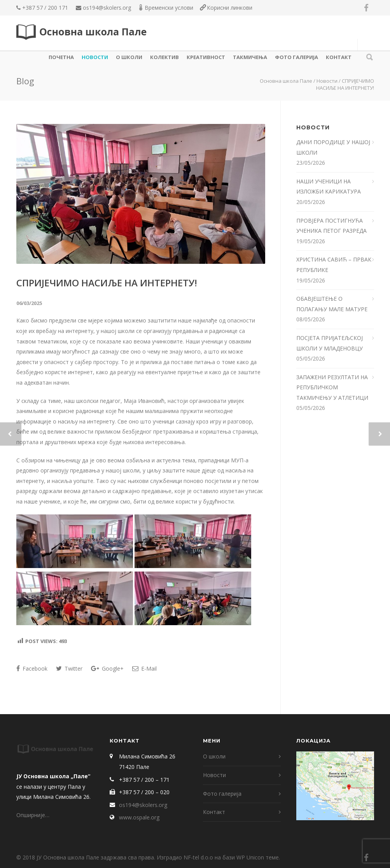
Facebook (32, 668)
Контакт (339, 57)
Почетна (61, 57)
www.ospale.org (139, 817)
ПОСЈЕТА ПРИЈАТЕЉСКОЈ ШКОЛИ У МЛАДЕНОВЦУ (330, 343)
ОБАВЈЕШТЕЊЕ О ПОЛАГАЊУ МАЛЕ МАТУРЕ (333, 304)
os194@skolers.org (107, 8)
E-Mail (144, 668)
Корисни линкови (230, 8)
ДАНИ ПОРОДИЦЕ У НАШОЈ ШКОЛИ (333, 147)
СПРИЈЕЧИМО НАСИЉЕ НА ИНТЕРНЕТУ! (107, 283)
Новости (95, 57)
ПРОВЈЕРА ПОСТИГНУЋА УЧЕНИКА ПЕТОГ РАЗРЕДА (332, 226)
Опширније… (33, 815)
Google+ (107, 668)
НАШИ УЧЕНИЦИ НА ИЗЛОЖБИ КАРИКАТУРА (329, 186)
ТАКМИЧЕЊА (250, 57)
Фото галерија (296, 57)
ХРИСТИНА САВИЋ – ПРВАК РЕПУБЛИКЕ (334, 265)
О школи (129, 57)
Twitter (69, 668)
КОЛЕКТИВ (164, 57)
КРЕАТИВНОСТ (206, 57)
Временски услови (169, 8)
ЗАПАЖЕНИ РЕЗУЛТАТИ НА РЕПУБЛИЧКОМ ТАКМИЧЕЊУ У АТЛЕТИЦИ (332, 387)
